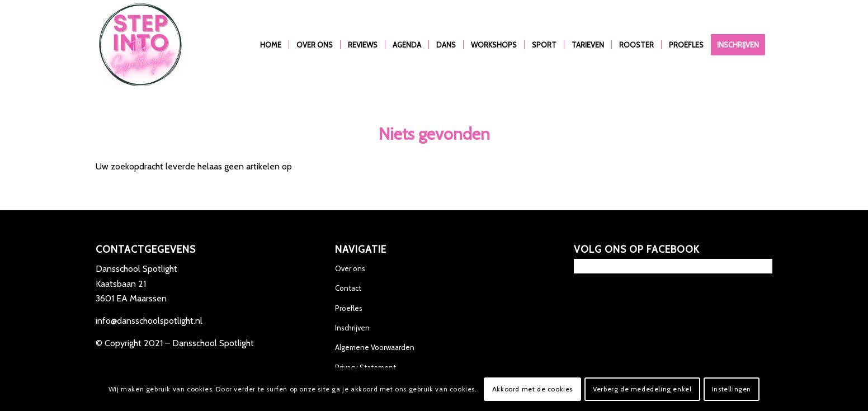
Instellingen (732, 389)
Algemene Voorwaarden (375, 347)
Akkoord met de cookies (532, 389)
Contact (348, 288)
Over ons (350, 268)
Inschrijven (352, 328)
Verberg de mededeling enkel (642, 389)
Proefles (349, 308)
